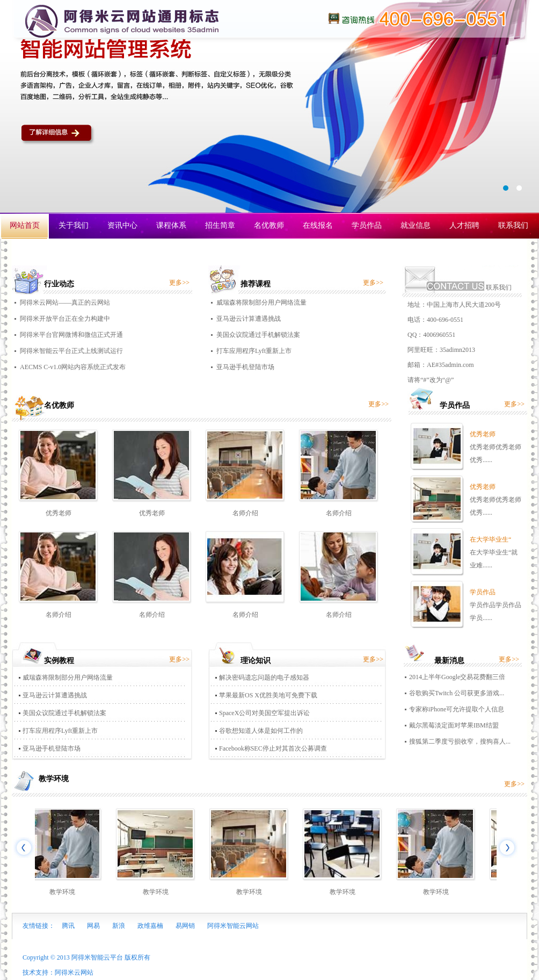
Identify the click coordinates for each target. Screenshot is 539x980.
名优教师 (269, 225)
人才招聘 (464, 225)
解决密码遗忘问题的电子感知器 (264, 678)
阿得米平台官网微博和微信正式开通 (71, 335)
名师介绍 (245, 513)
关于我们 (74, 225)
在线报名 (318, 225)
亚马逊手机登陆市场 (245, 367)
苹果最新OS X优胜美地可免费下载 (268, 695)
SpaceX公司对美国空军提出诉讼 (264, 713)
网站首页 (25, 225)
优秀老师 (59, 513)
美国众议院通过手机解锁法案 (258, 335)
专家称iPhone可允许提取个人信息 (457, 709)
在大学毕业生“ (490, 539)
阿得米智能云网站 (233, 926)
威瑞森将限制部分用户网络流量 (261, 302)
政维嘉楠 (150, 926)
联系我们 (513, 225)
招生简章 (220, 225)
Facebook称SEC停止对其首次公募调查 (273, 748)
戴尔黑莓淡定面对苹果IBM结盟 (454, 725)
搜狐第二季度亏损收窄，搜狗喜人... (460, 741)
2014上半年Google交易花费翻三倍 (457, 677)
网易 (93, 926)
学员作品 (367, 225)
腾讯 (68, 926)
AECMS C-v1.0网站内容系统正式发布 (73, 367)
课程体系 (171, 225)
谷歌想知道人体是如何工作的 (261, 731)
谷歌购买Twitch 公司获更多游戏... (457, 693)
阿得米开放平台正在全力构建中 (65, 319)
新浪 (119, 926)
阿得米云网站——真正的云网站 (65, 302)
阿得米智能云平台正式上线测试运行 (71, 351)
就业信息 (416, 225)
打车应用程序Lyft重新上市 (254, 351)
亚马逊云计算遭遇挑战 (249, 319)
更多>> (179, 283)
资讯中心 (122, 225)
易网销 (185, 926)
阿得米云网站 (74, 972)
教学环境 (64, 892)
